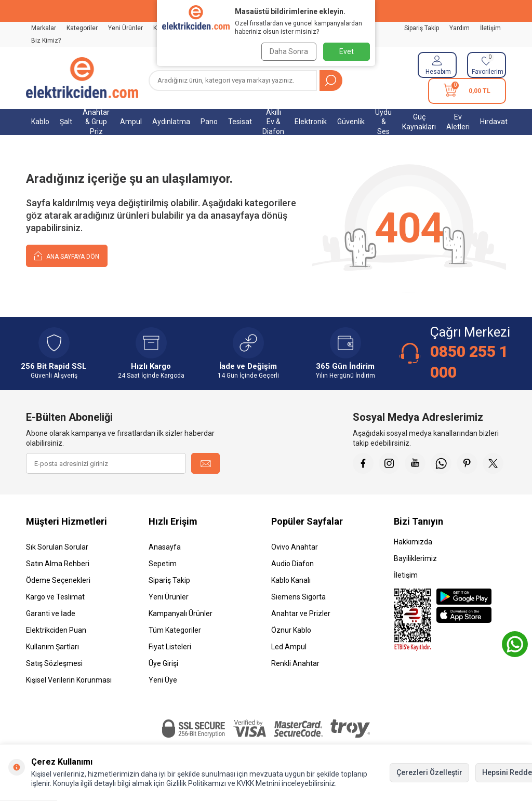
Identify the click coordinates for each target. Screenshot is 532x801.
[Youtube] (415, 463)
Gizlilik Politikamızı (196, 783)
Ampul (131, 122)
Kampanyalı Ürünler (181, 613)
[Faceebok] (363, 463)
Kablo (40, 122)
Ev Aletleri (458, 122)
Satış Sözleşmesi (54, 663)
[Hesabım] (437, 65)
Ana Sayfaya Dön (67, 255)
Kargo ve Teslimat (55, 597)
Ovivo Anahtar (295, 547)
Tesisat (240, 122)
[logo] (82, 78)
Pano (209, 122)
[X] (493, 463)
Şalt (66, 122)
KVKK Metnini (258, 783)
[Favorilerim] (487, 65)
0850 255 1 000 (469, 362)
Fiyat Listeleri (170, 647)
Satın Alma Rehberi (58, 564)
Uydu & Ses (383, 122)
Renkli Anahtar (295, 663)
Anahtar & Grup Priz (96, 122)
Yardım (460, 28)
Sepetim (163, 564)
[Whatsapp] (441, 463)
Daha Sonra (288, 51)
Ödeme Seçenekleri (58, 580)
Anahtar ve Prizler (301, 613)
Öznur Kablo (291, 630)
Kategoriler (82, 28)
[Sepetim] (467, 91)
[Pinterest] (467, 463)
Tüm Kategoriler (175, 630)
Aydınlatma (171, 122)
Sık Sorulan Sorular (57, 547)
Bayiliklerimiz (415, 558)
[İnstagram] (389, 463)
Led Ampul (289, 647)
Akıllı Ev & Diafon (273, 122)
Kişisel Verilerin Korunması (69, 680)
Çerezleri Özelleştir (429, 772)
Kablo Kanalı (291, 580)
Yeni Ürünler (125, 28)
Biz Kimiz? (46, 41)
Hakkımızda (413, 542)
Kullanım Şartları (52, 647)
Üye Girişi (163, 663)
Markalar (44, 28)
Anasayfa (165, 547)
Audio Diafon (292, 564)
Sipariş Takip (422, 28)
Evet (347, 51)
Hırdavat (494, 122)
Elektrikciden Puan (56, 630)
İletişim (490, 28)
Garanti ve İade (51, 613)
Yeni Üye (163, 680)
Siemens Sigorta (298, 597)
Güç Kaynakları (419, 122)
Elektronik (311, 122)
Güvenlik (351, 122)
